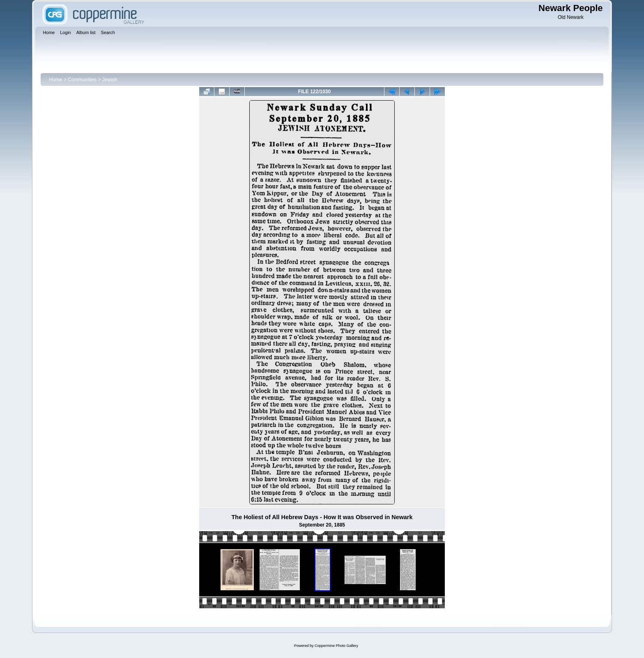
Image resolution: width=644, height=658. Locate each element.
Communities (82, 80)
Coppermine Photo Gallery (336, 646)
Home (55, 80)
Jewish (110, 80)
